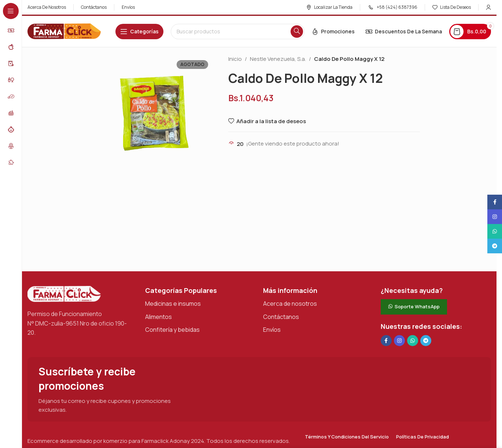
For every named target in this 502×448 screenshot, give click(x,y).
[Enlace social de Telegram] (426, 341)
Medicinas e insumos (173, 304)
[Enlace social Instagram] (399, 341)
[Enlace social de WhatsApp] (413, 341)
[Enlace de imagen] (64, 293)
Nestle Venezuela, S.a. (278, 59)
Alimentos (158, 317)
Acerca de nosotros (290, 304)
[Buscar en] (238, 32)
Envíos (272, 330)
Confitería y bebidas (172, 330)
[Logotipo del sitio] (64, 31)
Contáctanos (281, 317)
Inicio (235, 59)
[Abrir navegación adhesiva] (139, 32)
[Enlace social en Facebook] (386, 341)
